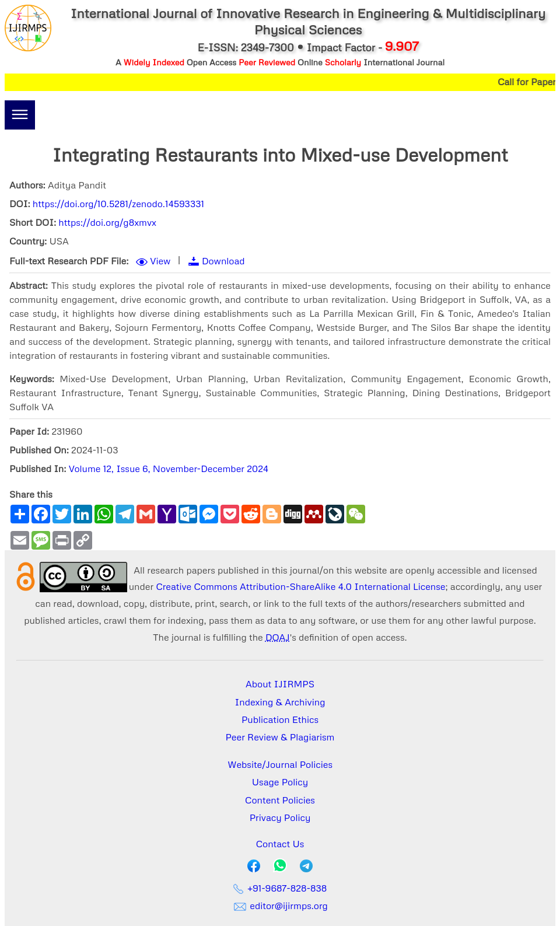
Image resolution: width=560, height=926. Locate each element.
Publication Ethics (280, 719)
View (160, 261)
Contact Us (280, 844)
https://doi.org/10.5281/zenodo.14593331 (118, 204)
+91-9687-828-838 (280, 888)
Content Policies (280, 800)
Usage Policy (280, 782)
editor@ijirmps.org (280, 906)
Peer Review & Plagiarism (280, 737)
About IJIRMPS (280, 684)
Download (223, 261)
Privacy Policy (280, 817)
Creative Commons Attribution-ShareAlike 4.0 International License (300, 586)
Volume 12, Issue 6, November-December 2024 (169, 469)
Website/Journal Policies (280, 764)
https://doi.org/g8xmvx (107, 222)
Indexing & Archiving (280, 702)
